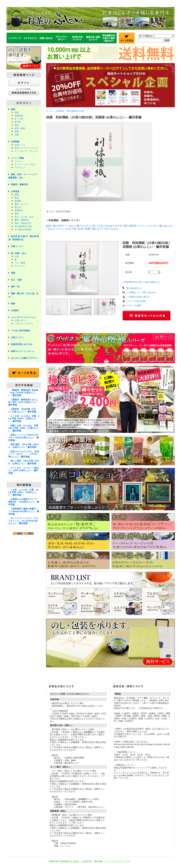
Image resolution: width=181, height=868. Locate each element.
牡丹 (60, 226)
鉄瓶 (17, 195)
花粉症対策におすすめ (22, 344)
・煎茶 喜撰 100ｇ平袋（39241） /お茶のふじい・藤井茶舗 (23, 446)
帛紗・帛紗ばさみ (23, 223)
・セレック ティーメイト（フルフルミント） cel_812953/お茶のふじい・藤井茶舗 (23, 521)
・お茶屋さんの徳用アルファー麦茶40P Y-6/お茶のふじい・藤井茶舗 (24, 502)
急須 (17, 198)
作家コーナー (17, 246)
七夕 (106, 229)
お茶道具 (15, 191)
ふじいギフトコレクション (24, 317)
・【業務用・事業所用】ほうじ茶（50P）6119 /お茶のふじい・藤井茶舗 (24, 402)
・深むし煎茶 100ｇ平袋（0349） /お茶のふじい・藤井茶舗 (24, 462)
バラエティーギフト (24, 324)
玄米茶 (18, 122)
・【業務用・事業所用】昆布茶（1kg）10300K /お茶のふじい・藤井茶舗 (23, 393)
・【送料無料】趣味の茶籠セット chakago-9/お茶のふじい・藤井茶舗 (24, 511)
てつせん (70, 226)
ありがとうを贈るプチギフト (25, 358)
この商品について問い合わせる (141, 292)
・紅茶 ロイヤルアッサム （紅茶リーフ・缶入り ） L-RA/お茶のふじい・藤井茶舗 (24, 454)
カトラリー (20, 266)
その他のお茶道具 (23, 229)
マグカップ (20, 168)
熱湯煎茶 (19, 116)
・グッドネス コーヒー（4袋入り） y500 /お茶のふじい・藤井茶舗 (24, 471)
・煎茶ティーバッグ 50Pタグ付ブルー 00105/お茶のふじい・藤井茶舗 (24, 438)
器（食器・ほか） (19, 253)
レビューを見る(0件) (136, 301)
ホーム (49, 111)
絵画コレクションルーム (23, 351)
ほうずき (98, 226)
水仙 (80, 229)
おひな (115, 229)
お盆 (17, 256)
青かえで (97, 229)
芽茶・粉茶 (20, 128)
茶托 (17, 214)
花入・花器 (16, 280)
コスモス (153, 226)
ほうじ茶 (19, 119)
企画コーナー (17, 337)
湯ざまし (19, 207)
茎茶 (17, 125)
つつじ (142, 226)
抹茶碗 (18, 201)
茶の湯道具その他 (23, 226)
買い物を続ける (134, 288)
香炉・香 (15, 287)
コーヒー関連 (17, 158)
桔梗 (87, 229)
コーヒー (19, 161)
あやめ (109, 226)
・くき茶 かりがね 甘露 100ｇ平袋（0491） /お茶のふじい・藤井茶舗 (23, 492)
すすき (118, 226)
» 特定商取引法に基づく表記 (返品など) (141, 282)
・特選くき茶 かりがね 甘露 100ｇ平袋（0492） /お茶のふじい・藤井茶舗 (24, 428)
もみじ (51, 229)
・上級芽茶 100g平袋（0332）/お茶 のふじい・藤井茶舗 (22, 410)
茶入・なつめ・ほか (24, 217)
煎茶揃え (19, 210)
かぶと (61, 229)
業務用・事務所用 (19, 185)
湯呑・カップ (21, 204)
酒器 (13, 273)
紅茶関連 (15, 142)
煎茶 (17, 113)
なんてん (86, 226)
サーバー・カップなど (25, 164)
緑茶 (13, 109)
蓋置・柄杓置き (22, 220)
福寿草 (132, 226)
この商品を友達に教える (138, 297)
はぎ (69, 229)
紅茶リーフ (20, 145)
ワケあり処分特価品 (21, 331)
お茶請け (15, 310)
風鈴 (13, 304)
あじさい (169, 226)
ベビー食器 (20, 263)
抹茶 (17, 132)
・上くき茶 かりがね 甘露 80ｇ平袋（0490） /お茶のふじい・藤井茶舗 (24, 419)
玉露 (17, 135)
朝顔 (49, 226)
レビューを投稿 (134, 306)
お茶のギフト (21, 320)
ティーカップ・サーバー (26, 151)
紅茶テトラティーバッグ (26, 148)
